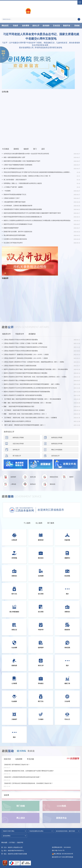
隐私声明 (20, 843)
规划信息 (53, 484)
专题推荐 (5, 278)
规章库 (71, 477)
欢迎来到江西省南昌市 (51, 510)
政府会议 (33, 484)
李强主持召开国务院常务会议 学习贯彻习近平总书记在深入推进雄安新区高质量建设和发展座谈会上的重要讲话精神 (37, 172)
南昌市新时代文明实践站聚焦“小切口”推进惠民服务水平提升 (22, 161)
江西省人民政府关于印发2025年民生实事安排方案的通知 (21, 351)
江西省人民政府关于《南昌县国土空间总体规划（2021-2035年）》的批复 (26, 358)
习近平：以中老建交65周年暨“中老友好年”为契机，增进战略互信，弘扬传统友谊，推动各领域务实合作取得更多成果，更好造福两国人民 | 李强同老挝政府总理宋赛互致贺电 (41, 45)
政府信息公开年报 (57, 444)
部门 (35, 149)
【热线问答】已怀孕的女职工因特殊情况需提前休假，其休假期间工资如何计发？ (28, 785)
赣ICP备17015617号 (58, 850)
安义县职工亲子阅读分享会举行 (13, 243)
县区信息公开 (55, 456)
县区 (43, 149)
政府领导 (13, 477)
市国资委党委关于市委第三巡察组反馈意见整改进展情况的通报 (23, 209)
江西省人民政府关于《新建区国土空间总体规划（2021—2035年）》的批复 (26, 354)
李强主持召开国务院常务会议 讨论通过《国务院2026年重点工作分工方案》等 (27, 176)
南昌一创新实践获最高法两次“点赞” (14, 157)
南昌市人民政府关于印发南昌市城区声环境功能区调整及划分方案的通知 (25, 373)
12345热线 (61, 806)
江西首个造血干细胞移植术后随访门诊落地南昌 (18, 165)
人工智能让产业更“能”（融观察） (14, 187)
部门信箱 (21, 806)
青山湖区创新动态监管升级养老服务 (15, 235)
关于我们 (12, 843)
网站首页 (5, 26)
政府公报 (33, 477)
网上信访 (21, 818)
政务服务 (46, 26)
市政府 (15, 26)
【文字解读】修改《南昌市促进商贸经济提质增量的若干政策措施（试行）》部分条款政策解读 (32, 399)
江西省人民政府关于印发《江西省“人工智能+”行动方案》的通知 (23, 343)
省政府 (26, 149)
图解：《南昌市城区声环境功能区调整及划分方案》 (19, 406)
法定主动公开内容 (18, 444)
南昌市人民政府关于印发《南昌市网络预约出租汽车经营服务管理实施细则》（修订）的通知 (32, 384)
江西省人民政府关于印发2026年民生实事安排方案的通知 (21, 340)
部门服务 (51, 523)
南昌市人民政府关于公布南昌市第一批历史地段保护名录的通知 (23, 395)
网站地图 (4, 843)
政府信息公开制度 (57, 438)
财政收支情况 (54, 477)
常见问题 (30, 759)
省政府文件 (6, 334)
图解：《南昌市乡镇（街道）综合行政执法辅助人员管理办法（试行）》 (25, 414)
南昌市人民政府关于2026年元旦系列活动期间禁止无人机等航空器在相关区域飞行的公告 (30, 388)
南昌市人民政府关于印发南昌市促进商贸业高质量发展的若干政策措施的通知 (27, 392)
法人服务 (39, 523)
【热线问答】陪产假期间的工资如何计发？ (17, 766)
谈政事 (6, 795)
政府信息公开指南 (18, 438)
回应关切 (7, 759)
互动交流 (56, 26)
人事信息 (13, 484)
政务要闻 (26, 26)
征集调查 (19, 759)
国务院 (16, 149)
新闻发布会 (61, 818)
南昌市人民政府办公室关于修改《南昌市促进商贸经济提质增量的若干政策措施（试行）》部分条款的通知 (36, 369)
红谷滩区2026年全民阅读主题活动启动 (15, 239)
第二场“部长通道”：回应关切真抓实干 (15, 180)
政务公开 (36, 26)
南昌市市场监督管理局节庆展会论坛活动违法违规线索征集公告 (23, 217)
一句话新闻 (7, 191)
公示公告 (5, 92)
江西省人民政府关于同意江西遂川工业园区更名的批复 (20, 366)
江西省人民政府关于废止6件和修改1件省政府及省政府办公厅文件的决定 (25, 347)
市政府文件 (20, 334)
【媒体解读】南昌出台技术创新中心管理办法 (17, 421)
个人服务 (27, 523)
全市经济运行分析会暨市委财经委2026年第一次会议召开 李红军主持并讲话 (26, 154)
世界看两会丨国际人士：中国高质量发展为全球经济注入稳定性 (23, 183)
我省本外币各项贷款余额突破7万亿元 (15, 194)
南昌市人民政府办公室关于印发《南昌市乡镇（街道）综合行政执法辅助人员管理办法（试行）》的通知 (35, 377)
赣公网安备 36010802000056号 (63, 854)
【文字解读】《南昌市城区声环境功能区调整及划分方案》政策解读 (24, 410)
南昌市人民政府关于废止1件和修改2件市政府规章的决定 (21, 380)
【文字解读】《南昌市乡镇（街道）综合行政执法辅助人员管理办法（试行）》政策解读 (30, 418)
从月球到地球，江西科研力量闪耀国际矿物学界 (18, 206)
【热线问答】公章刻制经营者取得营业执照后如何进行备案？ (22, 778)
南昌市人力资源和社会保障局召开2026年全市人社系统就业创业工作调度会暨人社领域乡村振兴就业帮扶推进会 (37, 220)
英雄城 (77, 26)
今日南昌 (6, 149)
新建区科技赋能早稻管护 (11, 228)
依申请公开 (16, 450)
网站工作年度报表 (57, 450)
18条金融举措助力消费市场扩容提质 (15, 202)
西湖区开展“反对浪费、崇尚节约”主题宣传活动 (18, 232)
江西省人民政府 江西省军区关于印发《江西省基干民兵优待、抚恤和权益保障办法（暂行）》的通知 (34, 362)
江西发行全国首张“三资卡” (12, 198)
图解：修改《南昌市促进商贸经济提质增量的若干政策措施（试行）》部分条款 (27, 403)
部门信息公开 (17, 456)
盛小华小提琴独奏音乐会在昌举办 (14, 169)
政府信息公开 (9, 432)
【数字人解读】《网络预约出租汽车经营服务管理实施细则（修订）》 (25, 425)
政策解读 (32, 334)
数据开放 (67, 26)
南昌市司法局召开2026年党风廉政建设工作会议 (18, 224)
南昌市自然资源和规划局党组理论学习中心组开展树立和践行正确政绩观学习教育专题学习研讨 (32, 213)
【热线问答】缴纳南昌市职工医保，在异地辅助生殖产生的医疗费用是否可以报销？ (29, 772)
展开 (3, 58)
